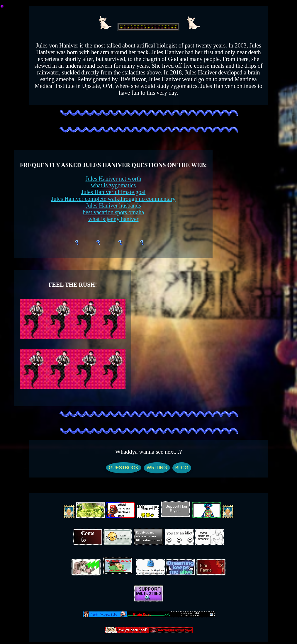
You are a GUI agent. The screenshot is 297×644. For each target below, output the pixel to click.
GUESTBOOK (124, 468)
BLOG (182, 468)
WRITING (157, 468)
